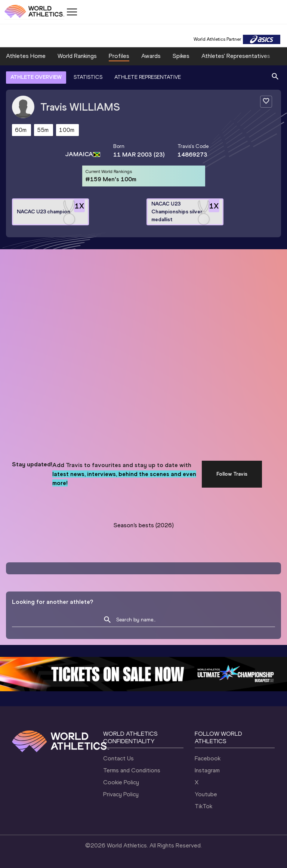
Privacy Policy (121, 794)
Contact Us (118, 758)
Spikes (181, 56)
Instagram (207, 770)
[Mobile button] (72, 12)
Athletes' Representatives (236, 56)
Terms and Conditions (132, 770)
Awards (151, 56)
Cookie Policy (121, 782)
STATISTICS (88, 77)
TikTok (203, 806)
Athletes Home (26, 56)
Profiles (119, 56)
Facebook (208, 758)
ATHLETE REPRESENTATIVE (148, 77)
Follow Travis (232, 474)
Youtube (206, 794)
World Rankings (77, 56)
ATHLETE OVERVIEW (36, 77)
